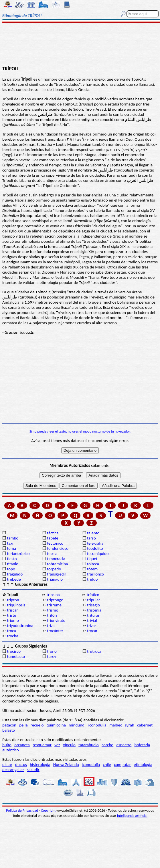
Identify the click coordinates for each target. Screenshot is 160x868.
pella (23, 725)
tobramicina (57, 564)
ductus (21, 765)
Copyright (48, 810)
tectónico (55, 543)
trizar (92, 626)
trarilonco (95, 574)
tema (11, 548)
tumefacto (16, 656)
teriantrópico (18, 554)
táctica (53, 533)
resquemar (42, 745)
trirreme (54, 605)
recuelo (37, 725)
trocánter (55, 631)
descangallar (13, 770)
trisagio (93, 605)
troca (11, 631)
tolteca (93, 564)
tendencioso (58, 548)
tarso (91, 538)
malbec (116, 725)
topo (11, 569)
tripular (93, 600)
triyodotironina (20, 626)
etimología (143, 765)
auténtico (11, 750)
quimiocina (56, 725)
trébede (14, 579)
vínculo (69, 745)
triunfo (13, 620)
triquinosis (16, 605)
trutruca (94, 651)
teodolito (95, 548)
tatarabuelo (89, 745)
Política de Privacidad (22, 810)
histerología (40, 765)
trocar (92, 631)
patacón (9, 725)
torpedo (54, 569)
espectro (124, 745)
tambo (13, 538)
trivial (92, 620)
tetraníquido (98, 554)
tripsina (53, 595)
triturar (93, 615)
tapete (53, 538)
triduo (92, 579)
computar (122, 765)
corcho (107, 745)
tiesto (12, 559)
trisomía (94, 610)
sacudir (33, 770)
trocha (12, 636)
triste (11, 615)
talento (93, 533)
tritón (52, 615)
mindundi (77, 725)
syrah (129, 725)
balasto (9, 730)
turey (52, 656)
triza (51, 626)
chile (107, 765)
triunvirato (56, 620)
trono (52, 651)
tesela (52, 554)
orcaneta (22, 745)
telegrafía (95, 543)
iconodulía (97, 725)
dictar (7, 765)
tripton (13, 600)
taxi (10, 543)
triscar (12, 610)
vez (57, 745)
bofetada (142, 745)
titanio (13, 564)
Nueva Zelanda (66, 765)
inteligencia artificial (132, 816)
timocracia (56, 559)
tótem (92, 569)
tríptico (93, 595)
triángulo (55, 579)
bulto (7, 745)
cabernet (145, 725)
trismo (53, 610)
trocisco (14, 651)
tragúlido (15, 574)
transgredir (57, 574)
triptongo (55, 600)
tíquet (92, 559)
